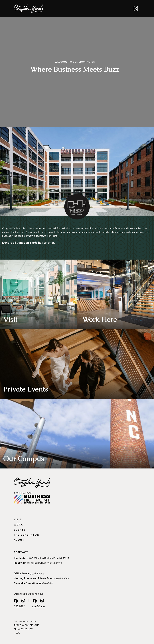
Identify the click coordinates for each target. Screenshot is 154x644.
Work (18, 525)
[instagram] (23, 601)
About (19, 540)
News (17, 633)
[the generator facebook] (35, 601)
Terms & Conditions (27, 625)
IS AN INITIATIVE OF (23, 493)
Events (20, 530)
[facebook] (16, 601)
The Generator (26, 535)
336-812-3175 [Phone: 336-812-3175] (38, 574)
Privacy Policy (23, 629)
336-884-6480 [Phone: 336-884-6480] (46, 583)
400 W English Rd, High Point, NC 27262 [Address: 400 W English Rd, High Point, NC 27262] (49, 558)
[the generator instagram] (42, 601)
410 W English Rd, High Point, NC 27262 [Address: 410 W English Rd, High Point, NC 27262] (42, 563)
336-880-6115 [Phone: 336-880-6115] (62, 578)
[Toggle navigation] (136, 9)
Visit (18, 520)
